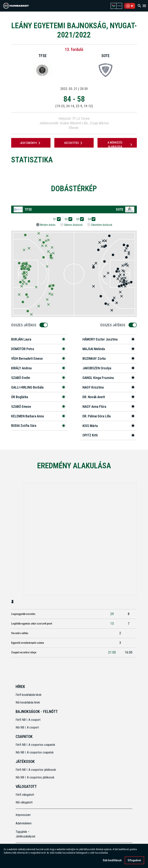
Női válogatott (24, 802)
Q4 (91, 219)
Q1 (56, 219)
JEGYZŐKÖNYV (31, 143)
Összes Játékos (25, 325)
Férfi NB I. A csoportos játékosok (36, 770)
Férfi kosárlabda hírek (29, 695)
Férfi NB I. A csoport (28, 720)
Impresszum (23, 815)
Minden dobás (48, 225)
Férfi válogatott (25, 795)
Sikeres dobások (73, 225)
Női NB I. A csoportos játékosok (35, 777)
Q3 (79, 219)
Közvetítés (74, 143)
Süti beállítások (112, 861)
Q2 (67, 219)
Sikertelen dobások (102, 225)
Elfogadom (134, 861)
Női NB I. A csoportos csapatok (35, 752)
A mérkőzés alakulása (120, 145)
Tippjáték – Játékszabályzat (25, 834)
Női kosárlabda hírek (28, 702)
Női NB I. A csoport (27, 727)
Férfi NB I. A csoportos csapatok (36, 745)
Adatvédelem (24, 823)
